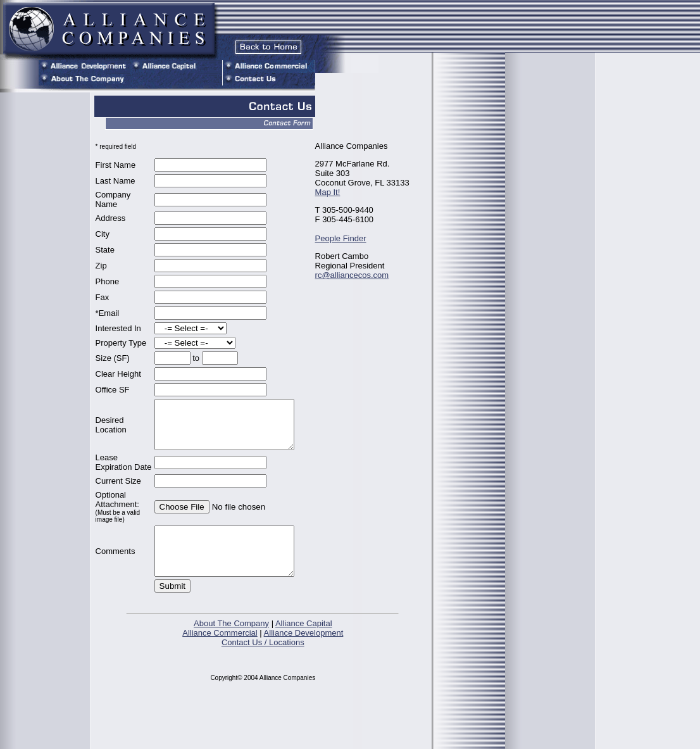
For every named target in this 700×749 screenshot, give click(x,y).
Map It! (331, 192)
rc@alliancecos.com (355, 275)
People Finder (344, 238)
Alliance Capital (304, 684)
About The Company (231, 684)
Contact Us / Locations (263, 703)
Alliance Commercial (220, 694)
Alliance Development (304, 694)
